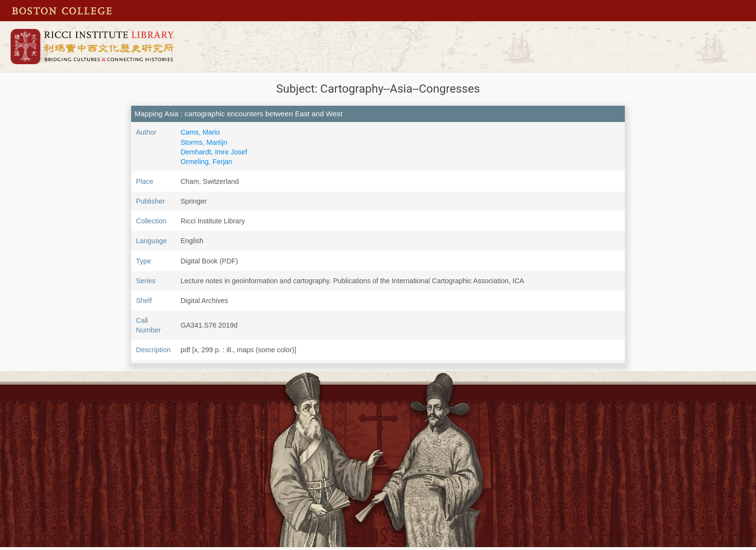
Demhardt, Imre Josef (214, 152)
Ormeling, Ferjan (206, 162)
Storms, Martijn (204, 142)
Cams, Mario (200, 132)
